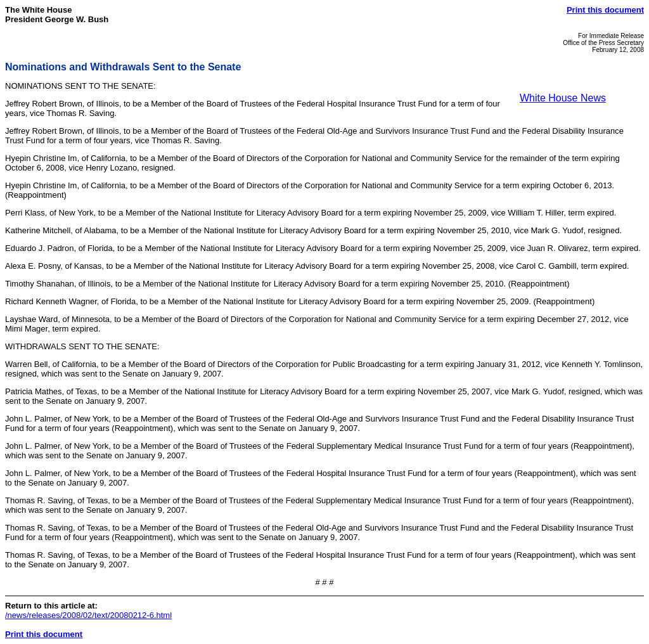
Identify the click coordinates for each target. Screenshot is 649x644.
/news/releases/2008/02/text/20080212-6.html (88, 615)
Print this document (605, 10)
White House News (563, 98)
